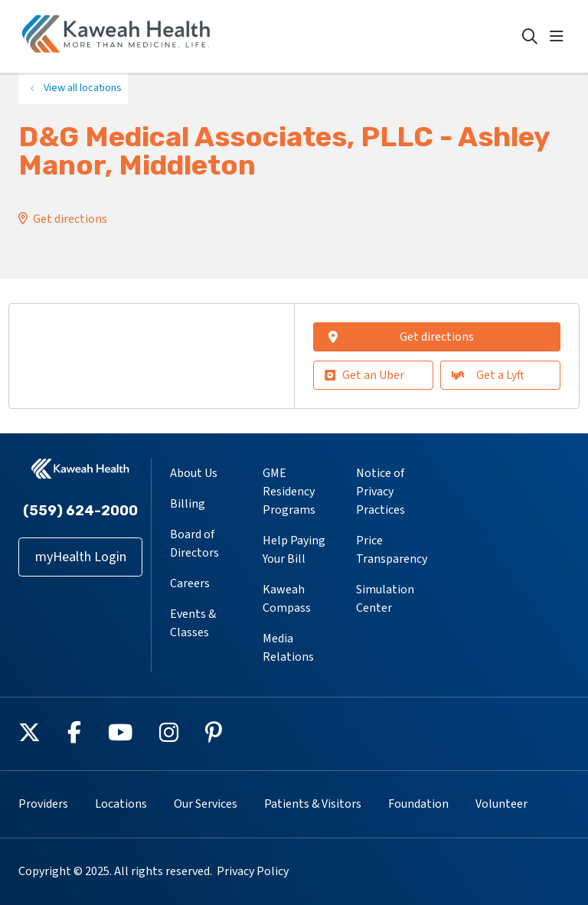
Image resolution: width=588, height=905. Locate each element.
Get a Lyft (488, 375)
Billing (188, 504)
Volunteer (501, 804)
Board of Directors (194, 544)
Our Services (206, 804)
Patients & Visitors (313, 804)
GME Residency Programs (289, 492)
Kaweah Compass (287, 599)
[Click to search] (530, 37)
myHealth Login (81, 557)
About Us (194, 473)
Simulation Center (385, 599)
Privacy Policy (253, 871)
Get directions (70, 219)
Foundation (418, 804)
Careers (190, 583)
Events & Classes (193, 623)
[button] (560, 37)
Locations (121, 804)
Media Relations (288, 648)
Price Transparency (392, 550)
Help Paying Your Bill (294, 550)
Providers (43, 804)
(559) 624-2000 (80, 511)
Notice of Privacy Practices (381, 492)
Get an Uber (364, 375)
